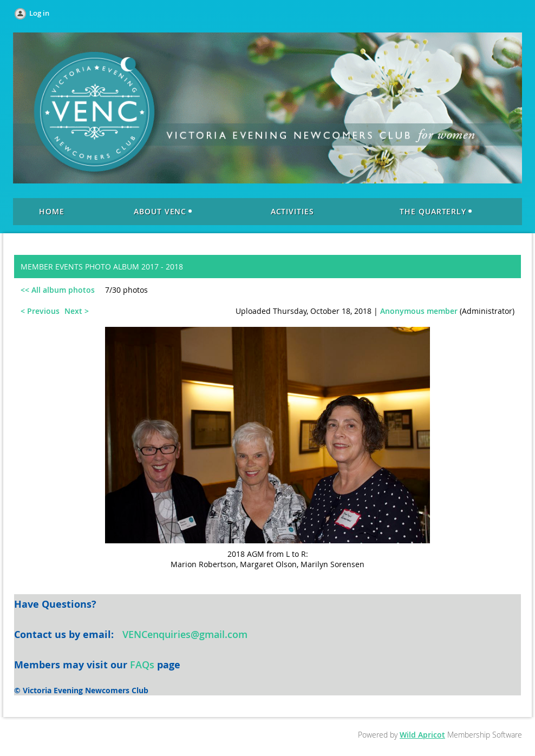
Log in (39, 13)
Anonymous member (419, 311)
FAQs (142, 665)
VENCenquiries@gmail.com (185, 634)
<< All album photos (58, 290)
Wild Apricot (422, 735)
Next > (77, 311)
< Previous (40, 311)
